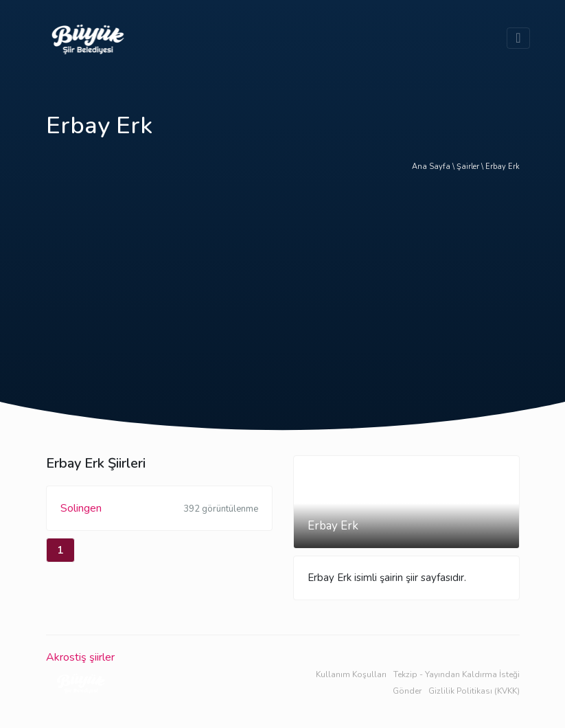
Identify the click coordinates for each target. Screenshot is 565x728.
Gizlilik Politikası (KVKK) (474, 691)
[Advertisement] (283, 299)
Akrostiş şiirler (80, 657)
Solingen (159, 509)
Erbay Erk (503, 167)
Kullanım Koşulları (351, 674)
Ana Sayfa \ (434, 167)
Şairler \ (471, 167)
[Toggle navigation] (518, 38)
